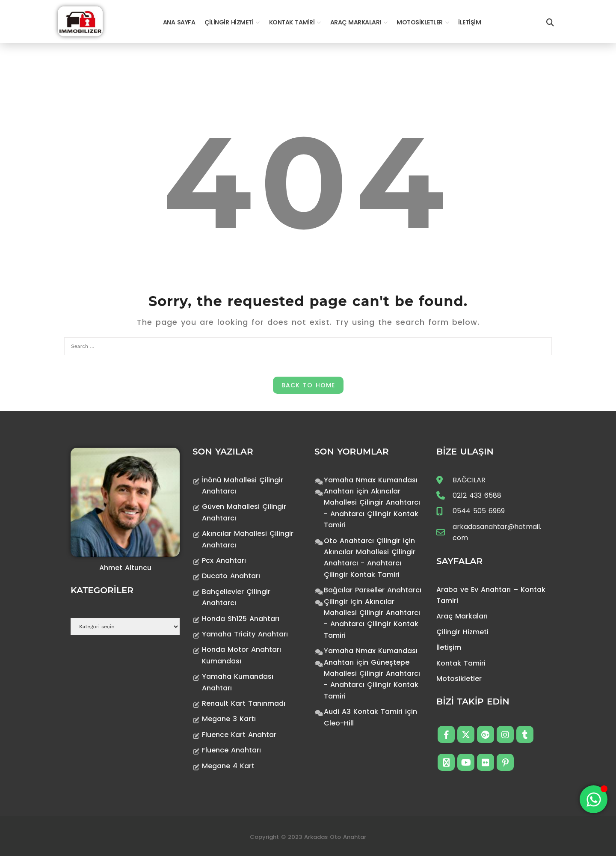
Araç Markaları (356, 22)
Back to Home (308, 385)
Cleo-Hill (339, 723)
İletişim (469, 22)
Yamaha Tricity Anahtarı (245, 634)
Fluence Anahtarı (231, 750)
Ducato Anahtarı (231, 576)
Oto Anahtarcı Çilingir (362, 541)
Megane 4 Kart (228, 766)
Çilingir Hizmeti (229, 22)
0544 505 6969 (479, 511)
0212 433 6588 (477, 495)
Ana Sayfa (179, 22)
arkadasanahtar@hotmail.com (497, 532)
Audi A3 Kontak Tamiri (363, 712)
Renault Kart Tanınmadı (244, 703)
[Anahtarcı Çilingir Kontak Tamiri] (80, 21)
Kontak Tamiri (292, 22)
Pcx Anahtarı (224, 560)
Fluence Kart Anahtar (239, 735)
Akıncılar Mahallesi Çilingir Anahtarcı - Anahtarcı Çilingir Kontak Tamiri (370, 563)
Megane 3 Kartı (229, 719)
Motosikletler (420, 22)
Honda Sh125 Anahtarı (241, 619)
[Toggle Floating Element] (594, 799)
